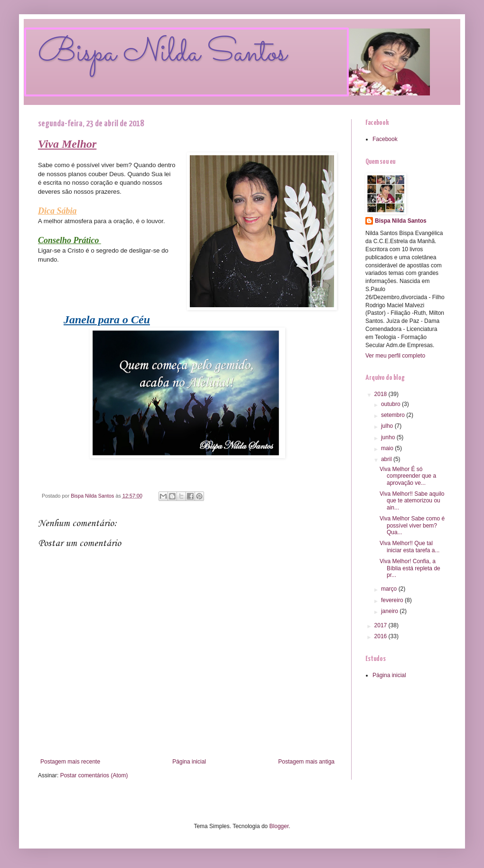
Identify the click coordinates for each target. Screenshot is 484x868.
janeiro (390, 611)
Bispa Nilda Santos (162, 54)
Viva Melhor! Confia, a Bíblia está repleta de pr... (410, 568)
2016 (382, 636)
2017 (382, 625)
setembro (394, 415)
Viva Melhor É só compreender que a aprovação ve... (408, 476)
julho (388, 426)
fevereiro (393, 600)
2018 (382, 394)
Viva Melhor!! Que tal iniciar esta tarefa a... (410, 547)
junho (389, 437)
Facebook (385, 139)
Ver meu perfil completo (395, 356)
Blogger (279, 826)
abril (387, 459)
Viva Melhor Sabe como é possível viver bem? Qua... (412, 525)
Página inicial (189, 762)
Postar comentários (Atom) (94, 775)
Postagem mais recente (70, 762)
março (390, 589)
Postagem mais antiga (306, 762)
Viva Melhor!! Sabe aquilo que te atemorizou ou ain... (412, 501)
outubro (391, 404)
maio (388, 448)
